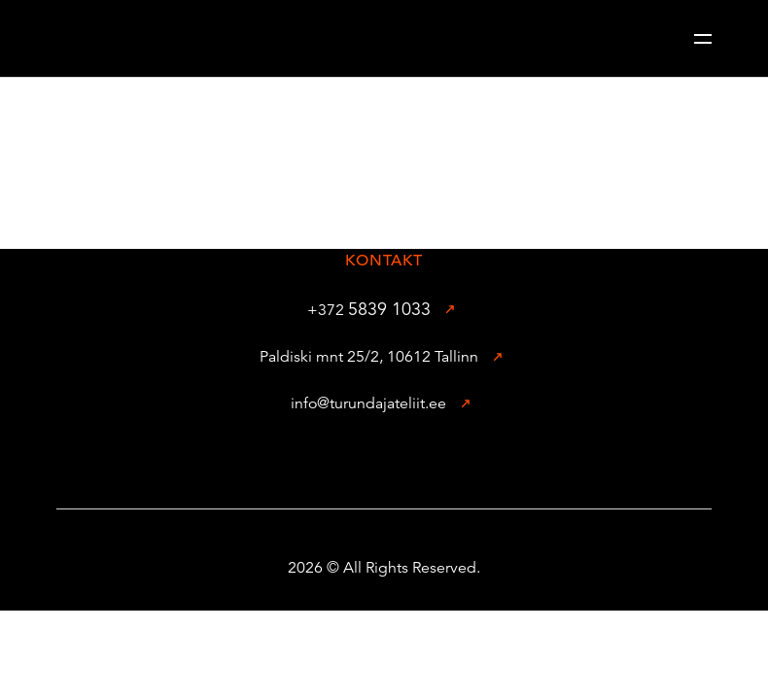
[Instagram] (415, 462)
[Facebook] (353, 462)
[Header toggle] (703, 39)
